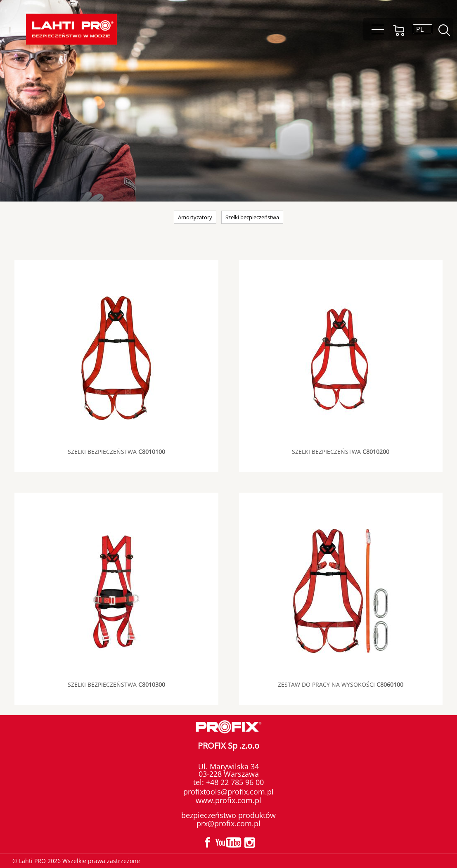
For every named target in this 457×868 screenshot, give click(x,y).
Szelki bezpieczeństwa (252, 217)
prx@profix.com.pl (228, 823)
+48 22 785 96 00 (234, 782)
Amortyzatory (195, 217)
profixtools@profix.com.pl (228, 792)
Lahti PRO (71, 29)
